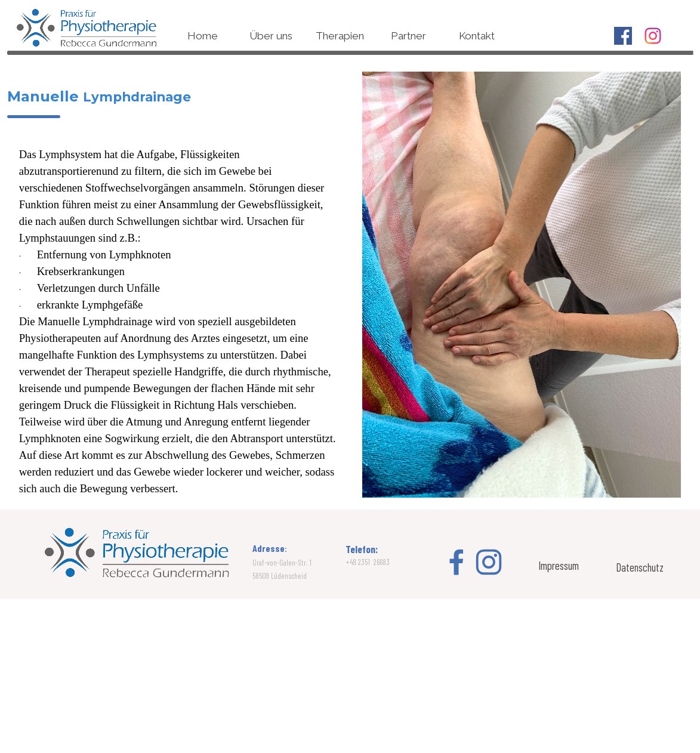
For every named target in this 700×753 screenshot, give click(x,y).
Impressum (559, 565)
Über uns (271, 36)
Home (203, 36)
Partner (408, 36)
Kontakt (477, 36)
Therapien (340, 36)
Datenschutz (640, 567)
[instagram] (653, 36)
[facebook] (623, 36)
